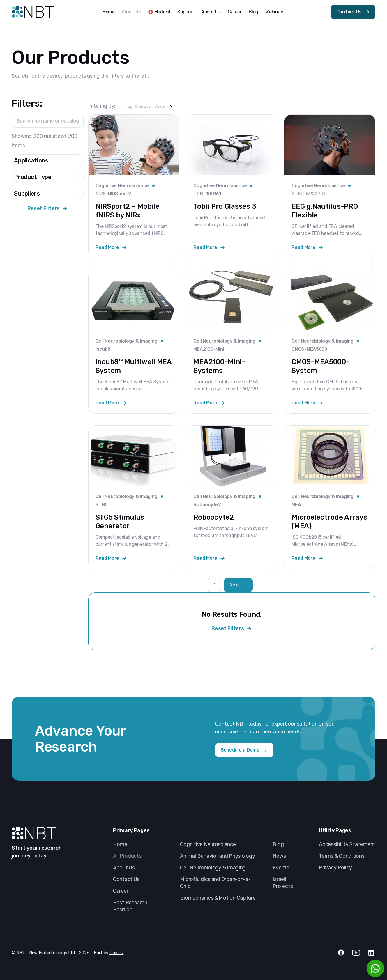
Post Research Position (130, 906)
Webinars (275, 12)
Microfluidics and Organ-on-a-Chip (215, 883)
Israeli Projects (283, 883)
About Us (211, 12)
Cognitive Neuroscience (208, 844)
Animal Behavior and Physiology (217, 856)
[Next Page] (238, 585)
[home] (33, 12)
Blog (253, 12)
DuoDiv (116, 953)
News (279, 856)
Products (131, 12)
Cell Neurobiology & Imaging (213, 868)
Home (109, 12)
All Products (127, 856)
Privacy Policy (335, 868)
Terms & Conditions (342, 856)
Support (186, 12)
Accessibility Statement (347, 844)
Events (281, 868)
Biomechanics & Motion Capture (218, 898)
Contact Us (126, 879)
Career (235, 12)
